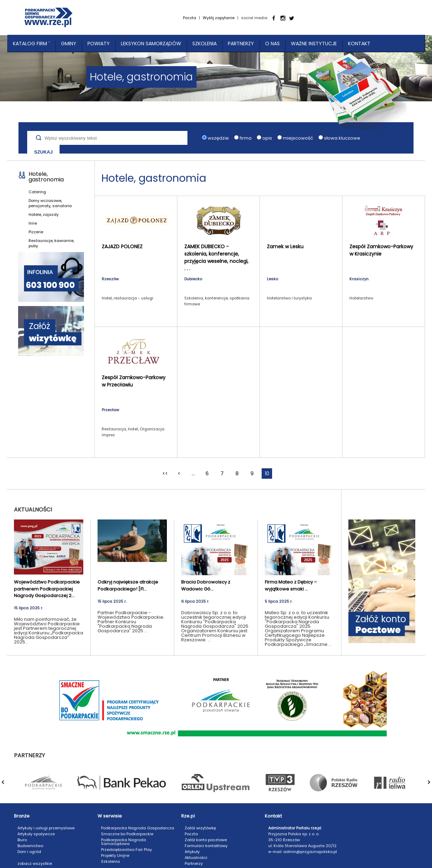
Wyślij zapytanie (219, 18)
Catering (37, 192)
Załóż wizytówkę (200, 828)
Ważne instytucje (314, 44)
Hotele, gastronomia (46, 177)
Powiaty (99, 44)
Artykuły (192, 852)
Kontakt (359, 44)
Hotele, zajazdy (44, 214)
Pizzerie (36, 232)
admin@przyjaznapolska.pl (310, 852)
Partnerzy (241, 44)
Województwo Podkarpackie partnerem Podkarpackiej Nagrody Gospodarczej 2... (47, 589)
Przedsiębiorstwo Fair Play (126, 850)
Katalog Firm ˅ (31, 44)
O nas (272, 44)
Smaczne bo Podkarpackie (127, 834)
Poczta (190, 18)
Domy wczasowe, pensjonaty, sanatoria (50, 203)
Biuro (22, 840)
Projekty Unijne (115, 855)
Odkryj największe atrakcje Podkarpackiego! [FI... (128, 585)
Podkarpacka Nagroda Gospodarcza (138, 828)
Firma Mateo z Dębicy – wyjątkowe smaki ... (291, 585)
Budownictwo (30, 846)
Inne (33, 223)
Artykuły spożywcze (36, 834)
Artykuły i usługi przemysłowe (46, 828)
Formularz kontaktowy (206, 846)
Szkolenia (205, 44)
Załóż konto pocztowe (206, 840)
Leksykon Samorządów (151, 44)
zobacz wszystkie (35, 863)
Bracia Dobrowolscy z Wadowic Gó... (206, 585)
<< (165, 474)
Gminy (69, 44)
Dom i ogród (29, 852)
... (193, 474)
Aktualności (196, 858)
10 (267, 474)
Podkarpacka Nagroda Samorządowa (124, 842)
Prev (7, 786)
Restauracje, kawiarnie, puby (51, 243)
